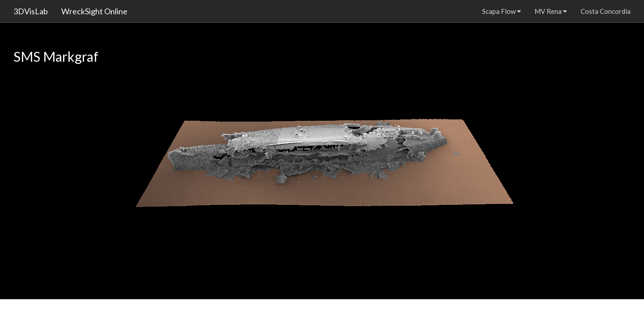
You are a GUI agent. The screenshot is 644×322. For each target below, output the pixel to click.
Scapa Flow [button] (502, 11)
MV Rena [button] (551, 11)
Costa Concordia (606, 11)
